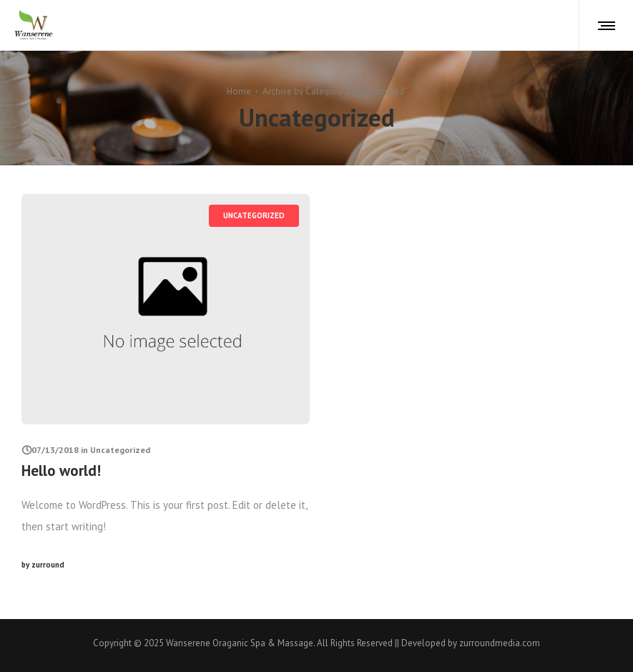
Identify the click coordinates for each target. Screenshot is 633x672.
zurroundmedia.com (500, 642)
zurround (43, 565)
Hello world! (61, 471)
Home (239, 91)
